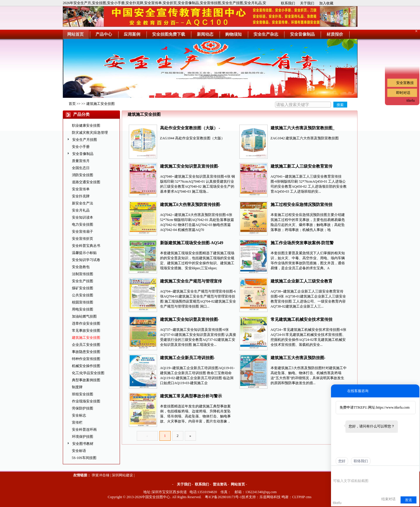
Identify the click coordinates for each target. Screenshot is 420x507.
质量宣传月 (81, 161)
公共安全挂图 (83, 295)
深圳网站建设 (122, 475)
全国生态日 (81, 168)
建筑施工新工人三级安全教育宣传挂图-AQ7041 (302, 167)
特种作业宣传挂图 (86, 359)
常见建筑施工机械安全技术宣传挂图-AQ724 (302, 320)
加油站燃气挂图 (84, 316)
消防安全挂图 (83, 175)
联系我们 (288, 3)
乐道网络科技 (270, 497)
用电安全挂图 (83, 309)
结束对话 (388, 499)
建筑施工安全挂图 (101, 104)
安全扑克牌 (81, 196)
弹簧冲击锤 (101, 475)
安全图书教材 (83, 444)
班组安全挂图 (83, 394)
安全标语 (79, 451)
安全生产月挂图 (85, 140)
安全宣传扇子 (83, 232)
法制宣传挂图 (83, 274)
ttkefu (411, 100)
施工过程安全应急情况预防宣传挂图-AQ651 (302, 205)
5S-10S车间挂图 (84, 458)
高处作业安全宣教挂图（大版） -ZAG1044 (190, 129)
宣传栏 (77, 422)
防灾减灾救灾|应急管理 (90, 133)
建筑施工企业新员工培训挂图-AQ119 (188, 358)
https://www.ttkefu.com (393, 407)
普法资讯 (220, 484)
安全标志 (79, 415)
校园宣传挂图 (83, 302)
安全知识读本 (83, 217)
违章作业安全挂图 (86, 323)
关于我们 (307, 3)
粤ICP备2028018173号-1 (223, 497)
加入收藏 (326, 3)
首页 (72, 104)
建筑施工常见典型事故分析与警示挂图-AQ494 (191, 397)
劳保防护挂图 (83, 408)
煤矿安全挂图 (83, 288)
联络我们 (361, 461)
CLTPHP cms (302, 497)
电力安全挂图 (83, 224)
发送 (409, 500)
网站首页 (238, 484)
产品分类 (81, 114)
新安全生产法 (83, 203)
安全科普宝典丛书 (86, 246)
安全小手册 (81, 147)
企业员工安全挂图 (86, 345)
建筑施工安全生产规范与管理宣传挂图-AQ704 (191, 282)
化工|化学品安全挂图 (88, 373)
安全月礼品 (81, 210)
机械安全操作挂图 (86, 366)
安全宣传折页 (83, 239)
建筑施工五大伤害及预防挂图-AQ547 (298, 358)
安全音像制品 (83, 154)
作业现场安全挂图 (86, 401)
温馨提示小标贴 (84, 253)
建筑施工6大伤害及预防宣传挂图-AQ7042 (191, 205)
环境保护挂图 (83, 437)
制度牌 (77, 387)
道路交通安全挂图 (86, 182)
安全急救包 (81, 267)
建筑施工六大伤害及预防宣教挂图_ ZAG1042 (303, 129)
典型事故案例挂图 (86, 380)
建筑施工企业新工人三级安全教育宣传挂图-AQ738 (302, 282)
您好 (342, 461)
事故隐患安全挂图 (86, 352)
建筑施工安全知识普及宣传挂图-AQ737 (190, 320)
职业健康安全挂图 (86, 125)
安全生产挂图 (83, 281)
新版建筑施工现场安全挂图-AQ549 (192, 243)
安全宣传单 (81, 189)
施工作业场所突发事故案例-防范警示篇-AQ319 (302, 243)
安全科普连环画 (84, 430)
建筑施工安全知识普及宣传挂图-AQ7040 (190, 167)
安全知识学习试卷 (86, 260)
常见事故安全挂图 (86, 331)
